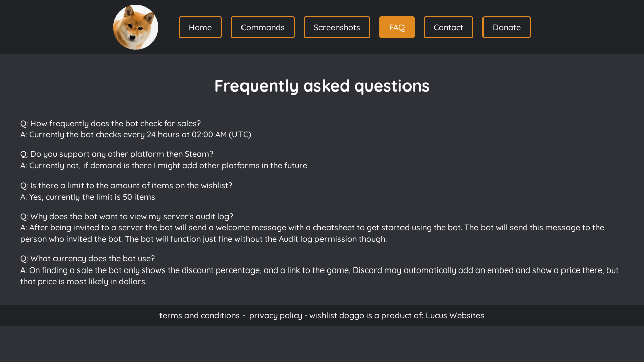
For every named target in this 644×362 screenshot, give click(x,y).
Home (200, 27)
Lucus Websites (455, 315)
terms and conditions (200, 315)
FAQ (397, 27)
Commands (263, 27)
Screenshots (337, 27)
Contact (449, 27)
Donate (507, 27)
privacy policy (276, 315)
